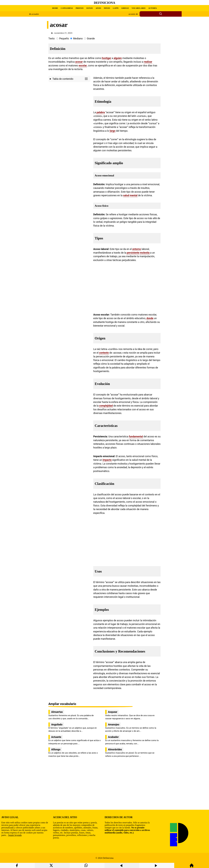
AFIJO (98, 8)
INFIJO (107, 8)
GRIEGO (125, 8)
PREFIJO (80, 8)
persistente (133, 253)
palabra (101, 112)
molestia (145, 253)
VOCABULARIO (139, 8)
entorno (137, 249)
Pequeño (64, 39)
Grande (91, 39)
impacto (107, 460)
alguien (118, 58)
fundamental (136, 437)
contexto (104, 353)
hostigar (106, 58)
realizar (148, 62)
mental (134, 195)
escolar (83, 66)
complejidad (106, 406)
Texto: (52, 39)
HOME (55, 8)
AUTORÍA (153, 8)
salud (126, 195)
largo (112, 131)
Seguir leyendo (15, 835)
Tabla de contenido (71, 79)
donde (150, 318)
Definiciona (104, 3)
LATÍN (116, 8)
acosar (79, 62)
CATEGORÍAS (67, 8)
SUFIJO (89, 8)
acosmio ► (133, 14)
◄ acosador (34, 14)
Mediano (78, 39)
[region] (69, 107)
